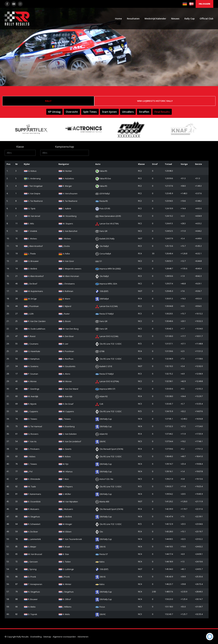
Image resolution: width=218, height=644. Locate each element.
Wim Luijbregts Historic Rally (155, 101)
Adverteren (83, 637)
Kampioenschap (65, 147)
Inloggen (204, 4)
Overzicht (72, 112)
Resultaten (133, 18)
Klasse (20, 147)
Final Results (162, 112)
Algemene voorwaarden (64, 637)
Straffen (144, 112)
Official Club (206, 18)
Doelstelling (36, 637)
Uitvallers (128, 112)
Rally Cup (190, 18)
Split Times (90, 112)
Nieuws (175, 18)
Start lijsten (109, 112)
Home (118, 18)
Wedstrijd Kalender (155, 18)
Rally (48, 101)
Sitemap (47, 637)
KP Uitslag (54, 112)
